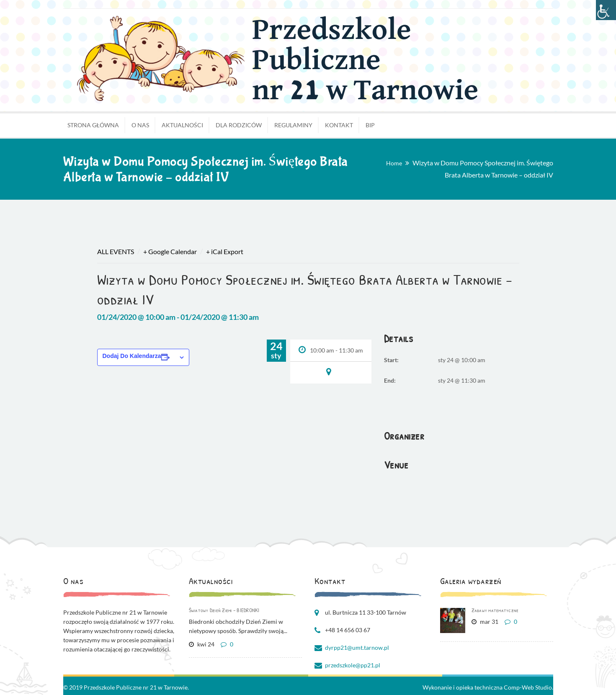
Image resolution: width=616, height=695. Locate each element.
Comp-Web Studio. (528, 687)
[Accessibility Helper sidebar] (606, 10)
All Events (116, 251)
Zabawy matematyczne (495, 610)
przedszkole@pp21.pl (353, 665)
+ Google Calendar (170, 251)
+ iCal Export (225, 251)
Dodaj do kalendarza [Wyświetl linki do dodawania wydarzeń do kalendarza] (132, 356)
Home (394, 163)
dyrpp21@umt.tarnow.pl (357, 647)
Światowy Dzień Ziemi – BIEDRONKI (224, 610)
